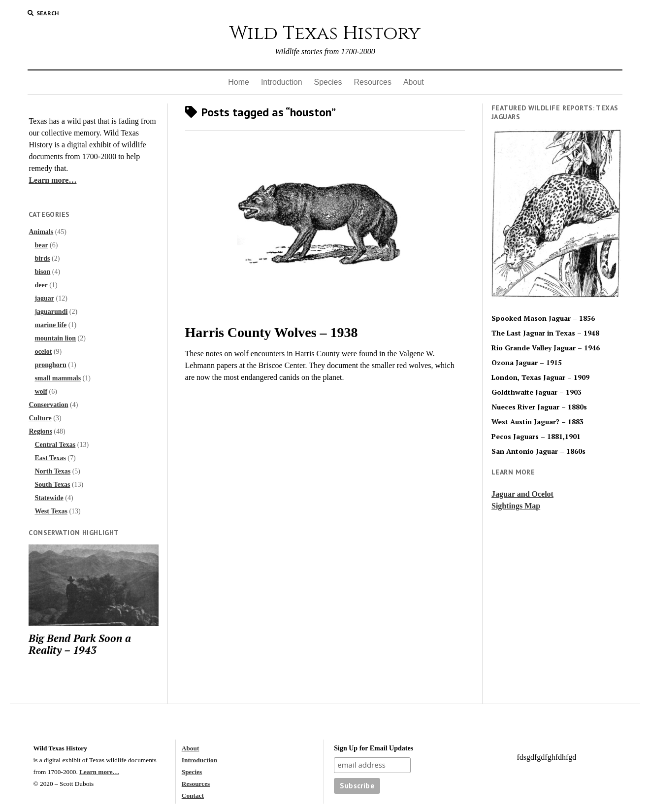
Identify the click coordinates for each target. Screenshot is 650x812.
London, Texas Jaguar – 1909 (540, 377)
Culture (40, 418)
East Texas (50, 458)
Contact (193, 795)
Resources (372, 82)
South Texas (52, 485)
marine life (50, 325)
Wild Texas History (325, 33)
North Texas (52, 471)
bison (42, 272)
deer (41, 285)
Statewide (49, 498)
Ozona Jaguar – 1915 (527, 363)
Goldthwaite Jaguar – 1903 (536, 392)
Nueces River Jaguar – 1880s (539, 407)
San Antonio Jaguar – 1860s (538, 451)
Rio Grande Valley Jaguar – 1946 (546, 348)
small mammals (58, 378)
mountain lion (55, 338)
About (414, 82)
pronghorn (50, 365)
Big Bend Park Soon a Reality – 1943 (80, 644)
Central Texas (55, 445)
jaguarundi (51, 312)
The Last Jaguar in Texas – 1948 (545, 333)
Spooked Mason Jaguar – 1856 (543, 318)
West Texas (51, 511)
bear (41, 245)
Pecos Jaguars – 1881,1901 (536, 437)
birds (42, 258)
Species (328, 82)
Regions (40, 431)
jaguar (44, 298)
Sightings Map (516, 506)
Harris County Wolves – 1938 (272, 332)
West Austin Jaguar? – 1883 (537, 422)
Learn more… (52, 180)
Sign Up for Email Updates (374, 748)
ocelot (43, 352)
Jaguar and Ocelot (522, 494)
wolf (41, 391)
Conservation (48, 405)
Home (239, 82)
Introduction (282, 82)
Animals (41, 232)
